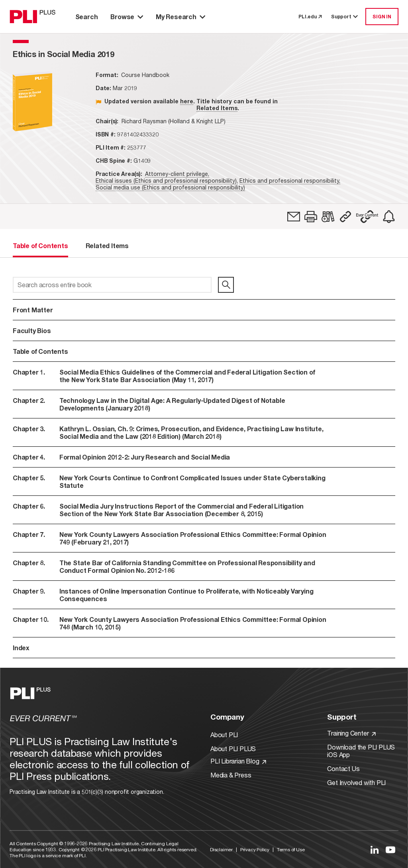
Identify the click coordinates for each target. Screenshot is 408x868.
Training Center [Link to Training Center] (351, 733)
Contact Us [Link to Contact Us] (343, 768)
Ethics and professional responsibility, (290, 181)
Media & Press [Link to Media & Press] (231, 775)
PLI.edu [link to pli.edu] (310, 17)
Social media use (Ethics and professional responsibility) (170, 187)
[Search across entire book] (112, 285)
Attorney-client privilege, (177, 174)
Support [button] (345, 17)
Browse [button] (127, 17)
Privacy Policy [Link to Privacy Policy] (255, 849)
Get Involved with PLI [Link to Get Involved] (356, 782)
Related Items (217, 108)
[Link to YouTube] (390, 850)
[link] (294, 217)
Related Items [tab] (107, 246)
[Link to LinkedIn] (375, 850)
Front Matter (33, 310)
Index (21, 648)
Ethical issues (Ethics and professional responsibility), (167, 181)
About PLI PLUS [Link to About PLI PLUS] (233, 749)
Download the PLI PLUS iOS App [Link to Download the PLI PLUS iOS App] (361, 751)
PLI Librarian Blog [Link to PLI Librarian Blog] (238, 761)
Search (87, 17)
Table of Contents (40, 351)
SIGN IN (382, 17)
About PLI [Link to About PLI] (224, 735)
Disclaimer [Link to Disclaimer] (221, 849)
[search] (226, 285)
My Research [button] (180, 17)
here (187, 101)
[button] (311, 217)
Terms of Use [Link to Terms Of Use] (291, 849)
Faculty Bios (32, 330)
